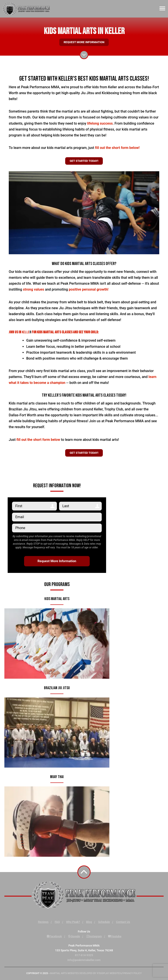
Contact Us (123, 922)
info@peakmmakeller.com (84, 960)
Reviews (43, 922)
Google (74, 936)
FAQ (57, 922)
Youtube (115, 936)
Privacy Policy (132, 973)
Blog (89, 922)
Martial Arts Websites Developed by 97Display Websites (86, 973)
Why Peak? (73, 922)
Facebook (54, 936)
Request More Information (84, 42)
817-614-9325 (84, 955)
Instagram (94, 936)
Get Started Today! (84, 161)
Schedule (104, 922)
